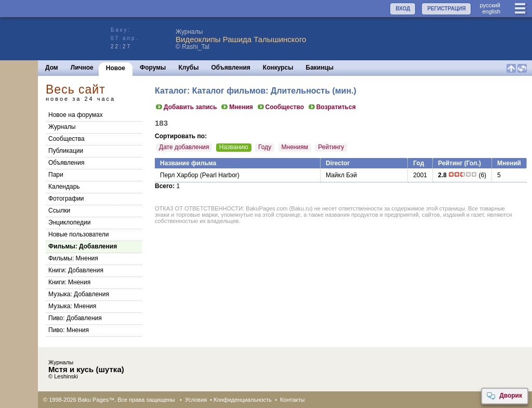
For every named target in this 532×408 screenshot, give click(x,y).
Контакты (292, 400)
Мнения (237, 107)
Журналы (62, 127)
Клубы (188, 68)
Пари (56, 175)
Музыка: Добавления (79, 294)
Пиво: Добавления (75, 318)
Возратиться (332, 107)
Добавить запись (186, 107)
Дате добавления (184, 147)
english (491, 11)
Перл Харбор (179, 175)
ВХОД (403, 9)
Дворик (504, 396)
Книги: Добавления (76, 270)
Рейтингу (331, 147)
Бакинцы (320, 68)
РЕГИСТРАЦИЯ (446, 9)
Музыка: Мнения (72, 306)
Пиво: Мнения (69, 330)
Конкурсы (278, 68)
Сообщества (66, 139)
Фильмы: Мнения (73, 258)
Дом (52, 68)
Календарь (64, 187)
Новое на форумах (76, 115)
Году (265, 147)
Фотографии (66, 199)
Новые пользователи (79, 234)
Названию (234, 147)
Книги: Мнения (69, 282)
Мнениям (295, 147)
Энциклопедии (69, 222)
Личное (82, 68)
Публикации (66, 151)
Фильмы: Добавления (83, 246)
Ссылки (59, 210)
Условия (196, 400)
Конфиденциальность (243, 400)
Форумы (153, 68)
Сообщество (280, 107)
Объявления (231, 68)
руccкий (490, 5)
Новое (116, 68)
